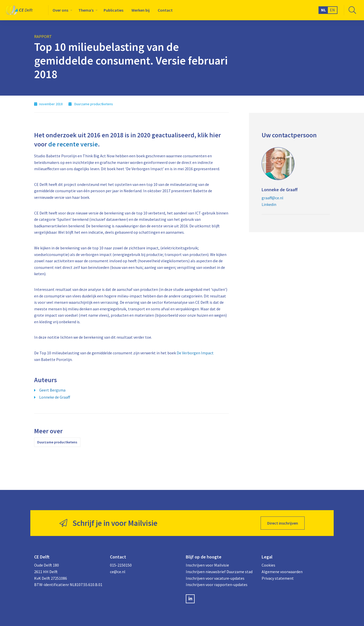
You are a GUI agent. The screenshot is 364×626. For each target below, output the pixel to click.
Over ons (60, 10)
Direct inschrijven (283, 523)
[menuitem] (61, 10)
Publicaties (113, 10)
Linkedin (269, 204)
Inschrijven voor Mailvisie (207, 565)
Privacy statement (278, 578)
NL (323, 10)
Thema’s (86, 10)
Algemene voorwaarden (282, 572)
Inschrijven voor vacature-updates (215, 578)
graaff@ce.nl (272, 198)
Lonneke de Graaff (55, 397)
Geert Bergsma (52, 390)
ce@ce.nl (118, 572)
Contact (165, 10)
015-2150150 (121, 565)
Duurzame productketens (57, 442)
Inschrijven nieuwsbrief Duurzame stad (219, 572)
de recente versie (73, 144)
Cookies (268, 565)
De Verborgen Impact (195, 353)
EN (332, 10)
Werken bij (141, 10)
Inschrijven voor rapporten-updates (217, 585)
